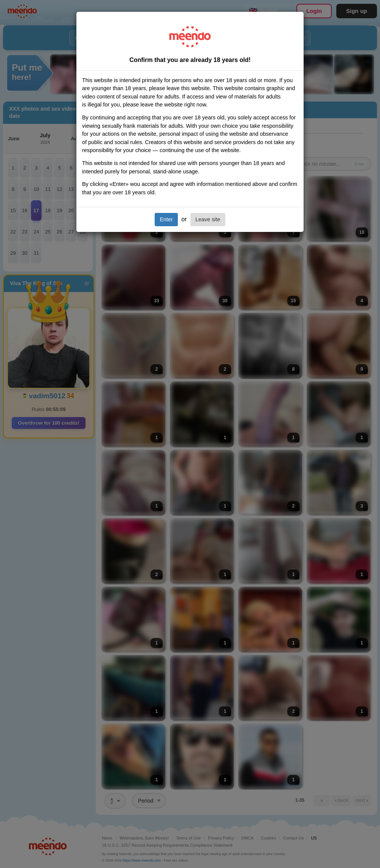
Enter (166, 219)
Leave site (208, 219)
